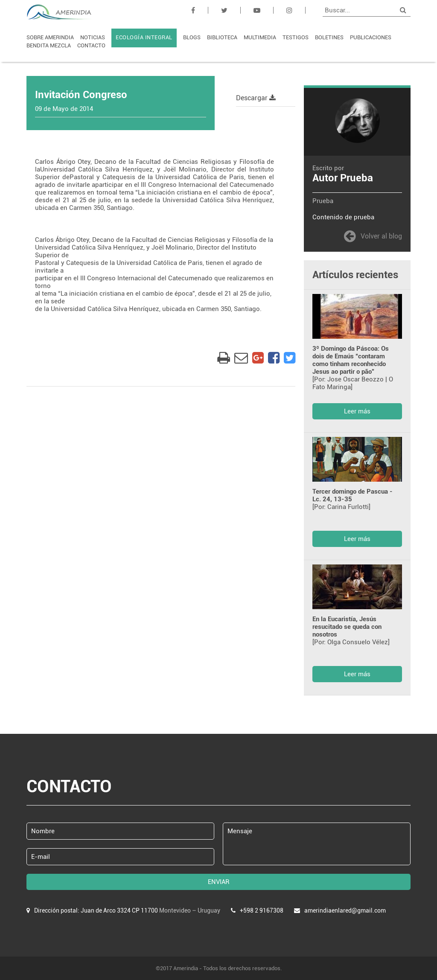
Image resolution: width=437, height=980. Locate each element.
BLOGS (192, 37)
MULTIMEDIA (260, 37)
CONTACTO (91, 45)
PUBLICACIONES (371, 37)
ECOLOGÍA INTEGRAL (144, 37)
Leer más (357, 411)
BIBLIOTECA (222, 37)
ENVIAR (219, 882)
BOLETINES (329, 37)
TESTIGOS (296, 37)
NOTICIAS (93, 37)
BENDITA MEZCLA (49, 45)
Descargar (256, 98)
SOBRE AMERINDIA (50, 37)
